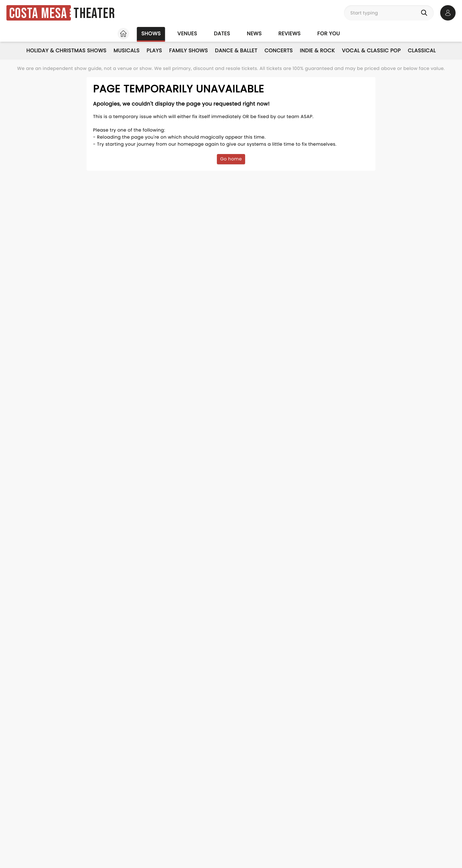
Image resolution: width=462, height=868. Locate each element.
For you (329, 34)
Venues (187, 34)
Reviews (290, 34)
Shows (151, 34)
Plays (154, 51)
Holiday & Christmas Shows (66, 51)
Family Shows (188, 51)
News (254, 34)
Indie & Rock (317, 51)
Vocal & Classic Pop (371, 51)
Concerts (278, 51)
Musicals (127, 51)
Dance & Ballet (236, 51)
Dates (222, 34)
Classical (422, 51)
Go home (231, 159)
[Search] (425, 13)
